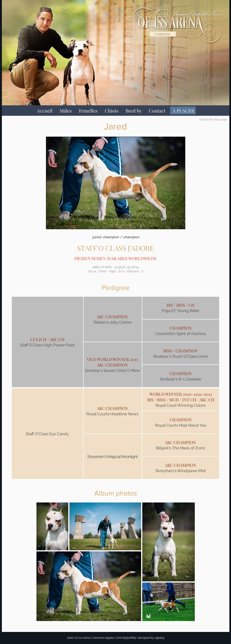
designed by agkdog (151, 638)
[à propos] (163, 34)
